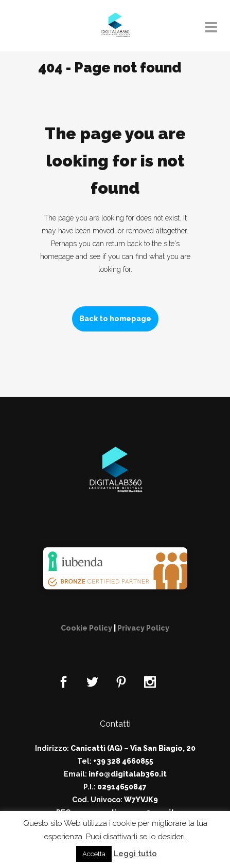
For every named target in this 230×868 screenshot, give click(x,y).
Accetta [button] (94, 854)
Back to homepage (115, 319)
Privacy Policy (143, 628)
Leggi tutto (135, 854)
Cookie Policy (86, 628)
